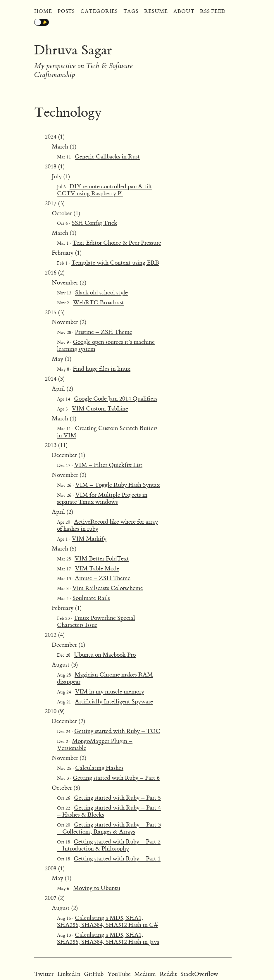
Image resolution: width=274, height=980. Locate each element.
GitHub (94, 974)
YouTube (119, 974)
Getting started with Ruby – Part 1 (117, 859)
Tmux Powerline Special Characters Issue (96, 621)
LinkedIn (69, 974)
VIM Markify (89, 539)
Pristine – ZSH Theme (104, 332)
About (184, 11)
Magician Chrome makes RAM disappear (105, 678)
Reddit (168, 974)
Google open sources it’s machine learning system (106, 345)
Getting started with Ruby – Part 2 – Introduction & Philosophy (109, 845)
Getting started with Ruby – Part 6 (116, 778)
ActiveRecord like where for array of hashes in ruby (107, 525)
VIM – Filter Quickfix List (108, 465)
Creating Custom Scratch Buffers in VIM (107, 432)
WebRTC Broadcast (98, 302)
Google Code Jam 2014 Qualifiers (116, 399)
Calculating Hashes (99, 768)
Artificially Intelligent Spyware (114, 702)
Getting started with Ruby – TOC (117, 731)
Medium (145, 974)
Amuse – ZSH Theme (103, 578)
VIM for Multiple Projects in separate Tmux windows (102, 498)
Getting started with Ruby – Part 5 (117, 798)
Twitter (44, 974)
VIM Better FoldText (102, 559)
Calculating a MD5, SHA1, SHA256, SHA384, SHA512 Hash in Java (108, 938)
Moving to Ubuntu (97, 888)
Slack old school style (101, 293)
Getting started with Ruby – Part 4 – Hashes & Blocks (109, 811)
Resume (156, 11)
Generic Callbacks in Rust (107, 157)
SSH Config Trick (94, 223)
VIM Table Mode (97, 568)
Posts (66, 11)
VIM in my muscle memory (110, 692)
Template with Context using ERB (115, 263)
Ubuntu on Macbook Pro (105, 655)
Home (43, 11)
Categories (99, 11)
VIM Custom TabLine (100, 409)
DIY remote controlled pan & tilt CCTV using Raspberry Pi (105, 190)
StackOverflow (199, 974)
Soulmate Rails (91, 598)
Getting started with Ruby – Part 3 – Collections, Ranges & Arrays (109, 828)
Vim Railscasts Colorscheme (108, 588)
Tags (131, 11)
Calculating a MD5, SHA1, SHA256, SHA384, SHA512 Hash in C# (108, 921)
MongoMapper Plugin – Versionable (95, 745)
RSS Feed (213, 11)
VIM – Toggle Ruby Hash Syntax (118, 485)
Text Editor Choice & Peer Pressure (117, 243)
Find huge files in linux (102, 369)
